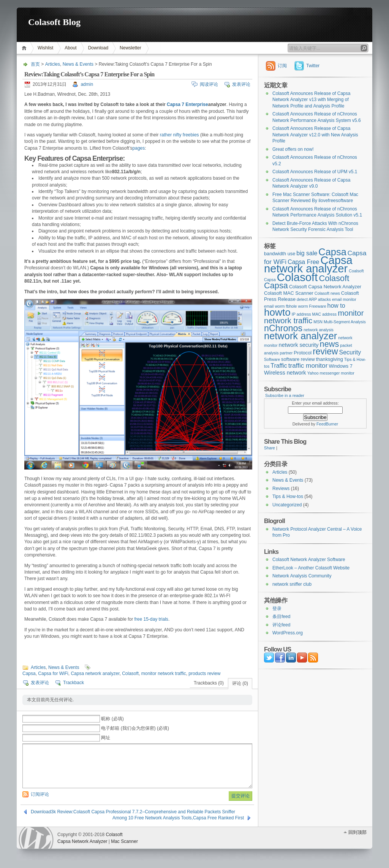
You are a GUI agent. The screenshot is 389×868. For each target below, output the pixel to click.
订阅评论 (40, 794)
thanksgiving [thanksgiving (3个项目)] (330, 359)
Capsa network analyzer (95, 674)
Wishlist (45, 48)
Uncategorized (287, 505)
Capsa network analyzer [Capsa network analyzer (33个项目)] (308, 265)
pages (139, 148)
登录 (277, 609)
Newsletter (130, 48)
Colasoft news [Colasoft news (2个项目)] (327, 293)
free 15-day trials (151, 619)
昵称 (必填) (112, 719)
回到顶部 (357, 832)
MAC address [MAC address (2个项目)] (325, 314)
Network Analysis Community (302, 576)
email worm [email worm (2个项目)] (274, 306)
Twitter (313, 66)
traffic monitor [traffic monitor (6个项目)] (308, 365)
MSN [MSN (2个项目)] (318, 322)
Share (270, 448)
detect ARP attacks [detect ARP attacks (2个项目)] (314, 299)
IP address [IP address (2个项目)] (301, 314)
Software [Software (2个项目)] (272, 359)
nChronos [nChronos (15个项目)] (283, 328)
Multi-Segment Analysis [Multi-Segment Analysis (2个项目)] (345, 322)
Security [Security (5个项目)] (350, 352)
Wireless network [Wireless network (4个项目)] (285, 373)
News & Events (78, 64)
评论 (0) (240, 683)
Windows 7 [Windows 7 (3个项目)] (340, 366)
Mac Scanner (124, 841)
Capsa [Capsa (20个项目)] (332, 252)
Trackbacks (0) (209, 683)
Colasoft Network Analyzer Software (309, 560)
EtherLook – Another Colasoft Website (311, 568)
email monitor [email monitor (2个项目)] (344, 299)
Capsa (29, 674)
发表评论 (241, 84)
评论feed (281, 625)
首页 (25, 48)
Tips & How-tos (288, 496)
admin (87, 84)
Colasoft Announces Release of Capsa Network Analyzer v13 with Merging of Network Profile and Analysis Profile (311, 100)
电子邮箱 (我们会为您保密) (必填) (135, 728)
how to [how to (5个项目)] (336, 306)
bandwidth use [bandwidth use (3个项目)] (280, 254)
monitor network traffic (164, 674)
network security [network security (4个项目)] (299, 345)
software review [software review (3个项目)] (298, 359)
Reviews (281, 489)
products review (204, 674)
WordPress (36, 838)
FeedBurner (327, 424)
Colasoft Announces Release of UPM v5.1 (315, 172)
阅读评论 (209, 84)
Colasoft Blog (54, 22)
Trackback (74, 683)
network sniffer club (292, 584)
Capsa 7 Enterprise (187, 104)
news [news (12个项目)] (330, 344)
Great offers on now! (293, 149)
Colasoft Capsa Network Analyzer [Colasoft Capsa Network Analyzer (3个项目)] (325, 287)
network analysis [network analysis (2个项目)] (319, 330)
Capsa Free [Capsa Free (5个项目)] (303, 262)
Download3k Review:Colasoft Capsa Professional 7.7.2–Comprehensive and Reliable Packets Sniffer (133, 812)
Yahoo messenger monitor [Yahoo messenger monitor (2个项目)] (331, 373)
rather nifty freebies (179, 135)
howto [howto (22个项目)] (277, 312)
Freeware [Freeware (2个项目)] (318, 306)
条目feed (281, 617)
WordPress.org (288, 633)
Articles (53, 64)
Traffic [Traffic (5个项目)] (279, 366)
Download (98, 48)
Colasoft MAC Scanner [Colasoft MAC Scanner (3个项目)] (289, 293)
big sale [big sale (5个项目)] (307, 253)
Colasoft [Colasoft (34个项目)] (297, 277)
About (70, 48)
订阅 (282, 66)
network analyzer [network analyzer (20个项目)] (300, 336)
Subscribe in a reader (285, 395)
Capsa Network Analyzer (82, 841)
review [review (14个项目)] (325, 351)
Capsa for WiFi (53, 674)
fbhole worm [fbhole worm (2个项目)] (297, 306)
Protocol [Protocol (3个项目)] (303, 353)
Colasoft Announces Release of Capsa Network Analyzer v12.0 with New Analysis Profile (315, 135)
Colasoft (130, 674)
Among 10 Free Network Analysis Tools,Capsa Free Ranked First (178, 818)
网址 (106, 738)
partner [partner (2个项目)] (286, 353)
